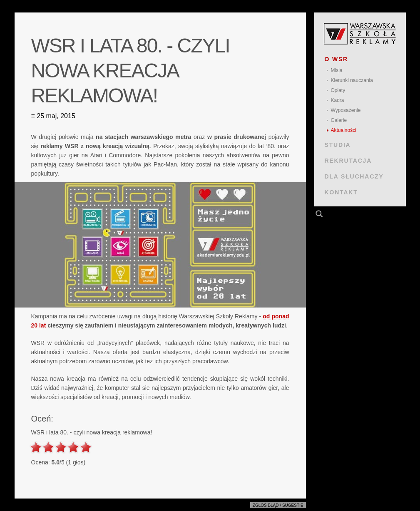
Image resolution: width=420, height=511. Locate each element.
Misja (337, 70)
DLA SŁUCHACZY (354, 176)
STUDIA (338, 145)
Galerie (339, 120)
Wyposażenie (346, 110)
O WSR (337, 59)
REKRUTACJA (348, 161)
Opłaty (338, 90)
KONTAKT (341, 192)
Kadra (338, 100)
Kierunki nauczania (352, 80)
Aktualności (344, 130)
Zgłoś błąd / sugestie (278, 505)
